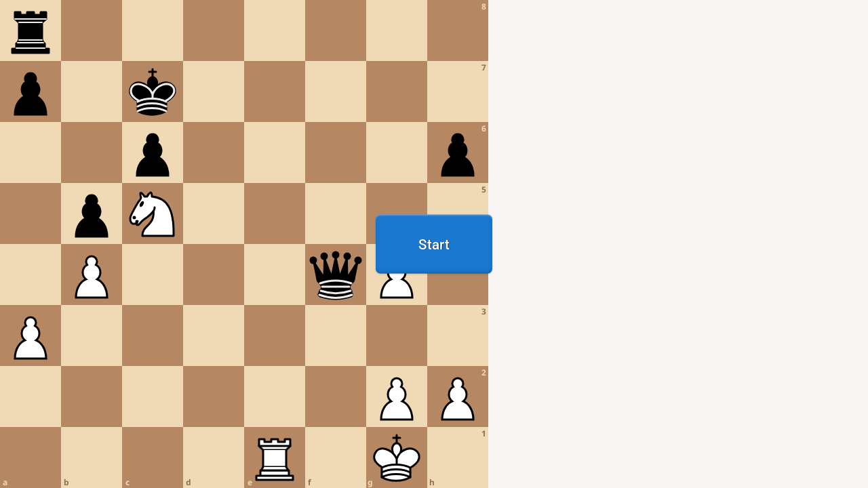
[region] (434, 244)
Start (434, 244)
